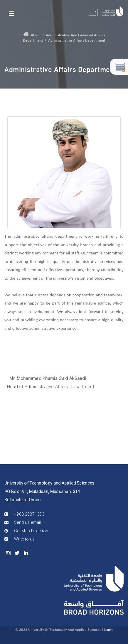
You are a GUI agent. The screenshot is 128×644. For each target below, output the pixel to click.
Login (108, 629)
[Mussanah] (106, 11)
